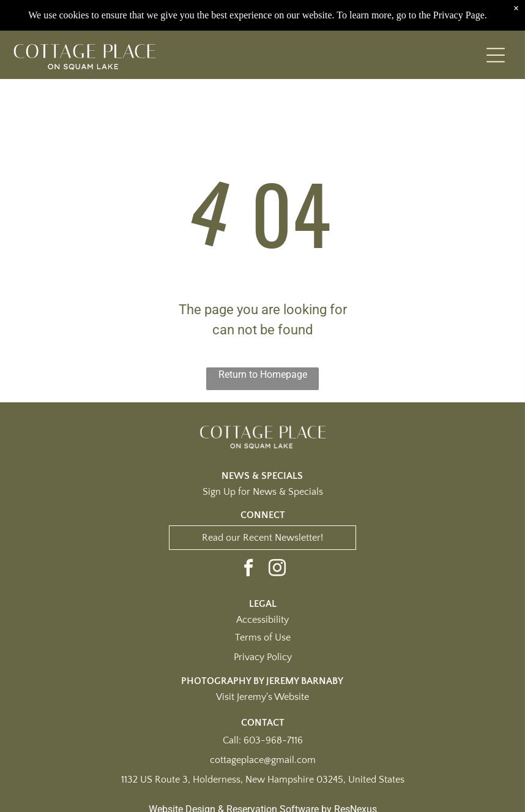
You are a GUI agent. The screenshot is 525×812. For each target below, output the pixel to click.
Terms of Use (263, 637)
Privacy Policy (263, 657)
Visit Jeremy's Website (262, 697)
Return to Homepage (263, 374)
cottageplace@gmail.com (263, 760)
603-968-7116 (273, 740)
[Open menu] (496, 55)
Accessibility (262, 620)
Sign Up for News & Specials (263, 492)
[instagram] (277, 569)
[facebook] (248, 569)
